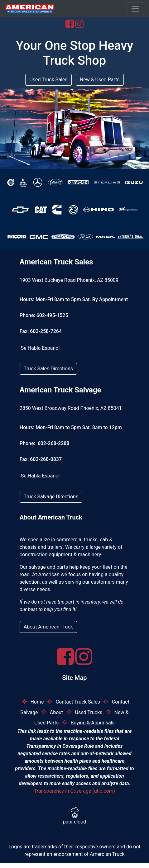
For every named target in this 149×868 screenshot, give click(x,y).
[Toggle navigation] (135, 9)
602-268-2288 (53, 443)
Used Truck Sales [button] (48, 80)
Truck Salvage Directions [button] (51, 497)
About (57, 712)
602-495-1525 (52, 315)
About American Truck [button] (48, 627)
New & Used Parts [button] (100, 80)
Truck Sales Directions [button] (48, 369)
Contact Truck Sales (78, 702)
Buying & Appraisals (93, 722)
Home (37, 702)
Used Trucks (89, 712)
